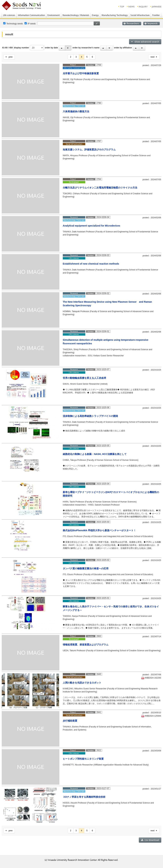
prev (9, 57)
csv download (150, 840)
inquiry (143, 7)
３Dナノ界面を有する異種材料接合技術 (84, 797)
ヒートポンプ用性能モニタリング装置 (83, 759)
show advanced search (145, 42)
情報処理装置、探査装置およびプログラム (86, 645)
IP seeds (30, 23)
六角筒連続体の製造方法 (76, 111)
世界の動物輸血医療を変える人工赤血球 (84, 378)
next (154, 57)
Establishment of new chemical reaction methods (91, 264)
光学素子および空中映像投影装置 (81, 73)
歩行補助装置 (70, 721)
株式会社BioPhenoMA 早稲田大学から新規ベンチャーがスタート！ (99, 530)
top (121, 7)
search (97, 23)
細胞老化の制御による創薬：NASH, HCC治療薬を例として (95, 454)
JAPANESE (156, 7)
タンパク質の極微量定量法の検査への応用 (86, 568)
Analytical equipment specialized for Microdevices (92, 226)
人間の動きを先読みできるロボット (82, 683)
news (131, 7)
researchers (132, 23)
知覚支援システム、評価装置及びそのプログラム (89, 150)
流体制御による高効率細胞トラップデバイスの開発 (90, 416)
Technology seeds (13, 23)
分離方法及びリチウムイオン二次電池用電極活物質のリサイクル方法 (100, 188)
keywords (152, 23)
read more (151, 98)
